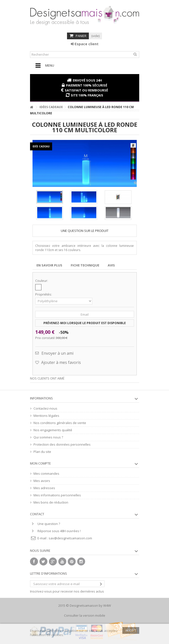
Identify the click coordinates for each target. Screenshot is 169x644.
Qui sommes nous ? (48, 437)
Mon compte (40, 463)
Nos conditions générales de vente (60, 423)
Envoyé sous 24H (87, 80)
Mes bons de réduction (51, 502)
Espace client (85, 44)
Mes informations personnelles (57, 495)
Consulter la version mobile (85, 615)
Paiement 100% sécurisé (87, 85)
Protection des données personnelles (62, 445)
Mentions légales (46, 416)
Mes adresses (44, 488)
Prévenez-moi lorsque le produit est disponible (85, 323)
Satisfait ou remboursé (86, 90)
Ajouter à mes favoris (61, 362)
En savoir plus (49, 265)
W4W (107, 605)
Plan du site (42, 452)
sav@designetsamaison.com (70, 538)
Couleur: (42, 281)
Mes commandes (46, 474)
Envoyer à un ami (57, 353)
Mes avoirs (42, 481)
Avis (111, 265)
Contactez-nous (45, 408)
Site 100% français (87, 95)
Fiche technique (85, 265)
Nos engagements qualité (53, 430)
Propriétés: (44, 294)
